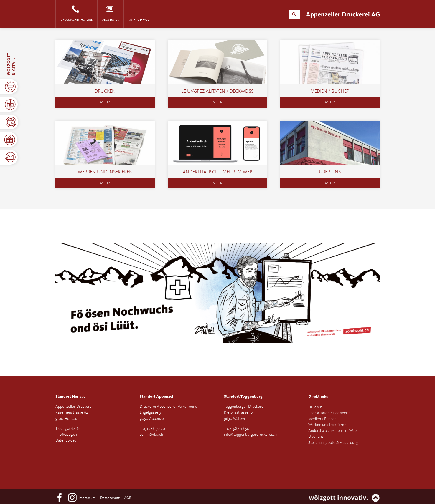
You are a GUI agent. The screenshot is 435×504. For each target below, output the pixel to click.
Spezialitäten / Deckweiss (329, 413)
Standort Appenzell (157, 397)
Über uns (330, 172)
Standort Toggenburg (243, 397)
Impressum (87, 498)
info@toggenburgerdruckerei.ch (250, 435)
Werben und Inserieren (105, 172)
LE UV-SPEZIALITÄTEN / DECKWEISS (217, 91)
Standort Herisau (71, 397)
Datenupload (66, 440)
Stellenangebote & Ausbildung (333, 443)
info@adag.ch (66, 435)
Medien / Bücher (330, 91)
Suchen (294, 14)
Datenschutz (110, 498)
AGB (128, 498)
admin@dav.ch (151, 435)
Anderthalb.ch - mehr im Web (218, 172)
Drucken (105, 91)
